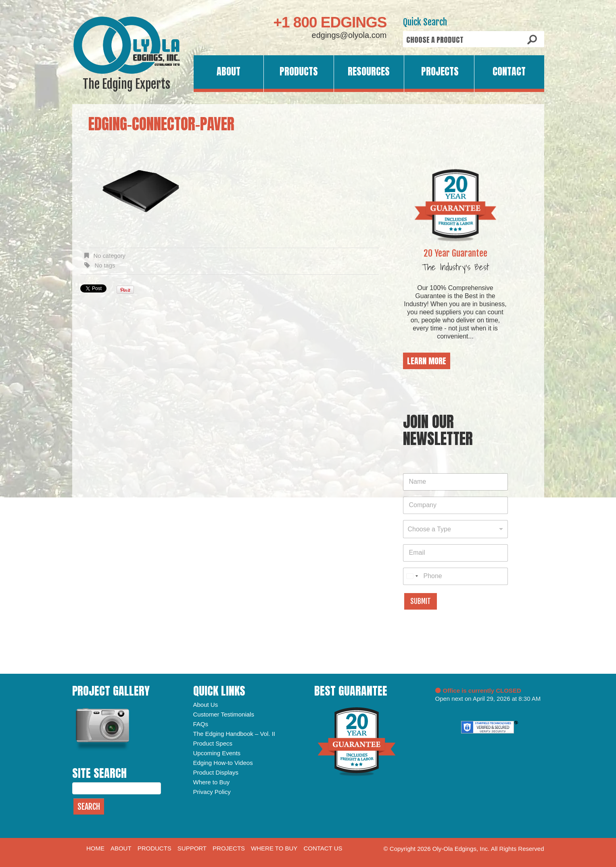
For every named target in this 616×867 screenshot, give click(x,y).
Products (299, 71)
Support (192, 848)
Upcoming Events (217, 753)
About (229, 71)
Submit (421, 601)
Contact (509, 71)
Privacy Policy (212, 792)
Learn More (427, 361)
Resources (369, 71)
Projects (440, 71)
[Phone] (455, 576)
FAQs (201, 724)
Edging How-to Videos (223, 763)
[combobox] (455, 529)
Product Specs (213, 743)
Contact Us (323, 848)
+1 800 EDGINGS (330, 22)
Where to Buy (212, 782)
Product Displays (216, 772)
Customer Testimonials (224, 714)
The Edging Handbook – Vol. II (234, 734)
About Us (206, 705)
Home (95, 848)
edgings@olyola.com (349, 35)
